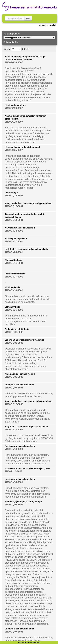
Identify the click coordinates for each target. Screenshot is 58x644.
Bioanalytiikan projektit (16, 239)
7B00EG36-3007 (14, 62)
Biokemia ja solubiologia (17, 329)
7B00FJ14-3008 (14, 471)
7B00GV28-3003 (14, 429)
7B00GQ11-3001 (14, 220)
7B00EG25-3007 (14, 150)
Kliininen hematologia (16, 105)
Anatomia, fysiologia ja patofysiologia (23, 502)
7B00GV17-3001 (14, 277)
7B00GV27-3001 (14, 241)
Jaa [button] (42, 25)
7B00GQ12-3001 (14, 195)
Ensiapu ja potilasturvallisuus (19, 385)
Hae (28, 18)
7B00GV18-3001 (14, 290)
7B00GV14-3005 (14, 482)
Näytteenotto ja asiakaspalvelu (20, 228)
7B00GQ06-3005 (14, 377)
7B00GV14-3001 (14, 231)
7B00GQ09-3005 (14, 332)
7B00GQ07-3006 (14, 632)
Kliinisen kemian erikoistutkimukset (22, 147)
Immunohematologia (15, 274)
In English (51, 25)
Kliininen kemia (13, 287)
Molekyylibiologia (14, 260)
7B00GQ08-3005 (14, 505)
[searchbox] (15, 18)
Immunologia (11, 193)
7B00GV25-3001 (14, 310)
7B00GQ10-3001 (14, 263)
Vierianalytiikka (12, 307)
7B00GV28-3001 (14, 252)
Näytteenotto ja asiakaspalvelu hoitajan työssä (28, 468)
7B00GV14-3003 (14, 449)
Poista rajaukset (11, 42)
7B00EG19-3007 (14, 122)
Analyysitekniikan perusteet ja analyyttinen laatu (29, 203)
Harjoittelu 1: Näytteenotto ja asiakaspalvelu (26, 249)
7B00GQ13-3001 (14, 206)
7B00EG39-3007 (14, 108)
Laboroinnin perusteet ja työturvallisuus (25, 340)
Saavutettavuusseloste (29, 643)
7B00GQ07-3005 (14, 388)
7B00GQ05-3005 (14, 343)
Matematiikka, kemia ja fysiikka (20, 374)
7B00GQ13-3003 (14, 404)
